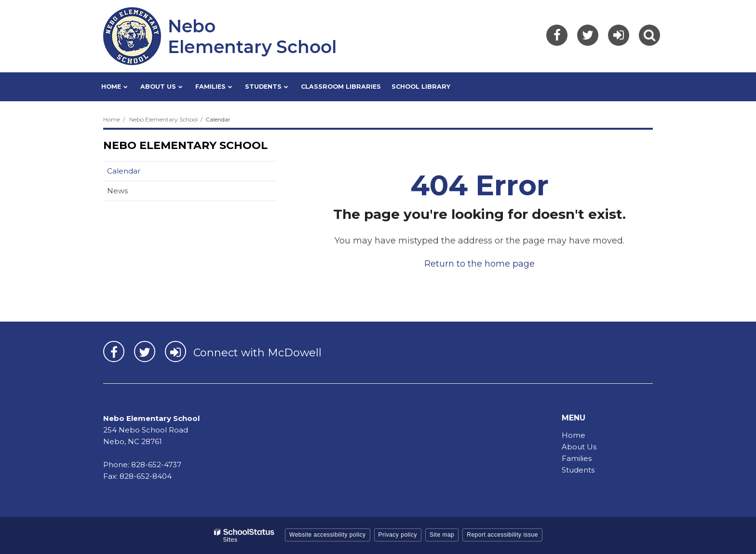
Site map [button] (442, 535)
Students (578, 470)
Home (112, 119)
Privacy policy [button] (398, 535)
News (117, 191)
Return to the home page (479, 264)
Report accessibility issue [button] (502, 535)
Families (577, 458)
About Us (579, 447)
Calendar (124, 171)
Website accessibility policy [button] (328, 535)
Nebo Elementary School (163, 119)
